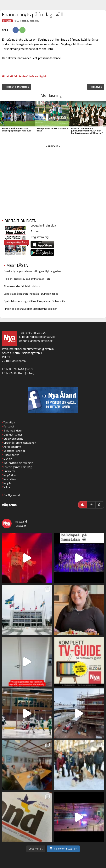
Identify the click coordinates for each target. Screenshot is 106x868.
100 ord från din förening (18, 463)
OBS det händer (13, 434)
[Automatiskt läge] (83, 505)
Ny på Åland (10, 475)
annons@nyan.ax (41, 341)
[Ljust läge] (91, 505)
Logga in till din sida (43, 225)
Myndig (8, 459)
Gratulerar (9, 471)
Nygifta (7, 483)
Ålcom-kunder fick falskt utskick (22, 286)
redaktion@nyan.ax (42, 337)
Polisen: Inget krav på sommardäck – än (27, 279)
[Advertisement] (53, 176)
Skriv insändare (13, 430)
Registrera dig (39, 237)
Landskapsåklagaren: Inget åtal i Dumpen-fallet (31, 294)
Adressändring (12, 447)
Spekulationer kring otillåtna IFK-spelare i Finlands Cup (35, 301)
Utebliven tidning (13, 439)
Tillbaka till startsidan (17, 87)
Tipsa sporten (11, 455)
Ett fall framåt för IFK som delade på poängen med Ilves (17, 130)
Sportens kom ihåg (14, 451)
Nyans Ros (10, 479)
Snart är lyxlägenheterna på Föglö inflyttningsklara (33, 271)
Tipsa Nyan (96, 87)
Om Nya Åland (12, 495)
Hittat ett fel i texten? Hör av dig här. (25, 76)
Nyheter (7, 21)
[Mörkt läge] (100, 505)
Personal (9, 426)
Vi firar (7, 487)
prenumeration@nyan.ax (38, 349)
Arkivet (35, 231)
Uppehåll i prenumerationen (20, 443)
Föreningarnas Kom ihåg (18, 467)
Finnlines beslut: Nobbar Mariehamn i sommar (30, 309)
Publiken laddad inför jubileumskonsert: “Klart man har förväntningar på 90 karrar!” (87, 131)
